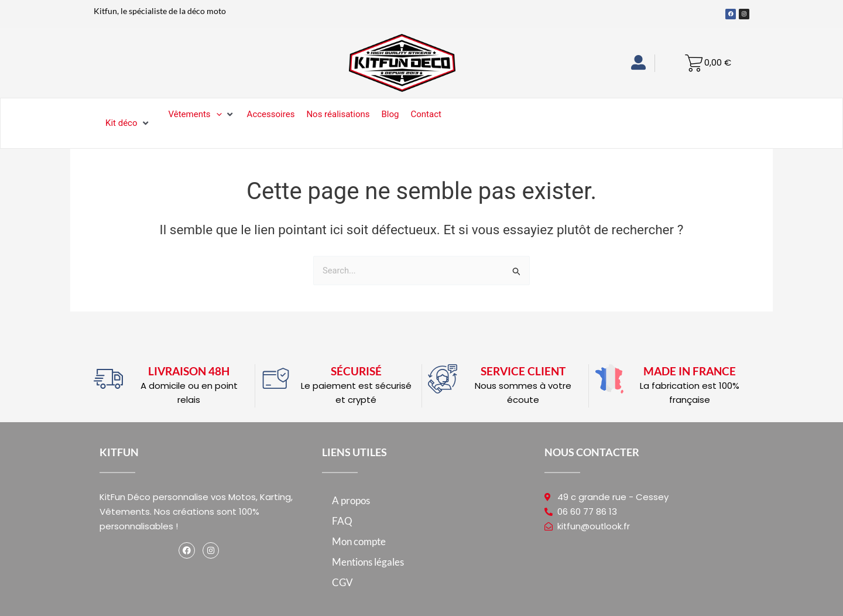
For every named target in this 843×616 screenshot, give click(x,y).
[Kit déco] (128, 123)
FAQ (342, 521)
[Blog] (390, 114)
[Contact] (426, 114)
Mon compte (359, 541)
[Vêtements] (202, 114)
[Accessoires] (271, 114)
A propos (351, 500)
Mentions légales (368, 562)
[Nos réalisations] (338, 114)
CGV (342, 582)
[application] (216, 114)
